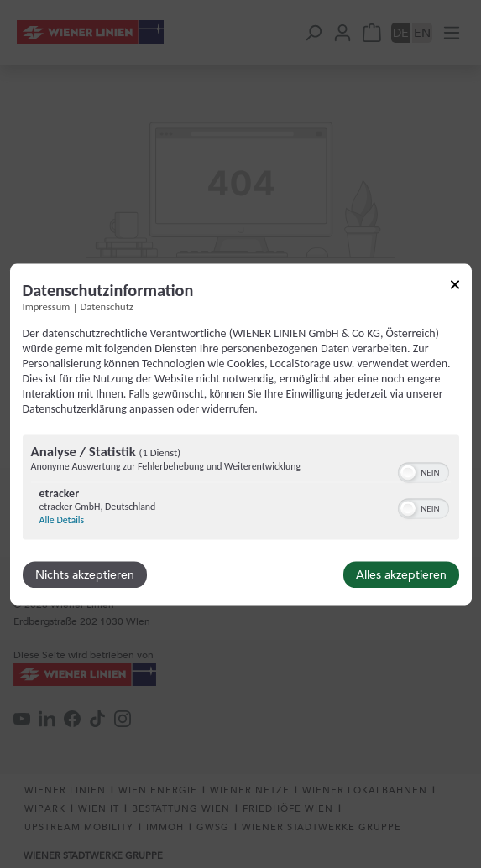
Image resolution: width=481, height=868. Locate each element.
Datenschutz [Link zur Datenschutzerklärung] (107, 307)
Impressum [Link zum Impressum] (47, 307)
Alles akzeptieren (401, 574)
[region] (241, 489)
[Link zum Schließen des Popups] (455, 287)
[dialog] (241, 434)
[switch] (423, 470)
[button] (408, 472)
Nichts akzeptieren (85, 574)
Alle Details (62, 520)
